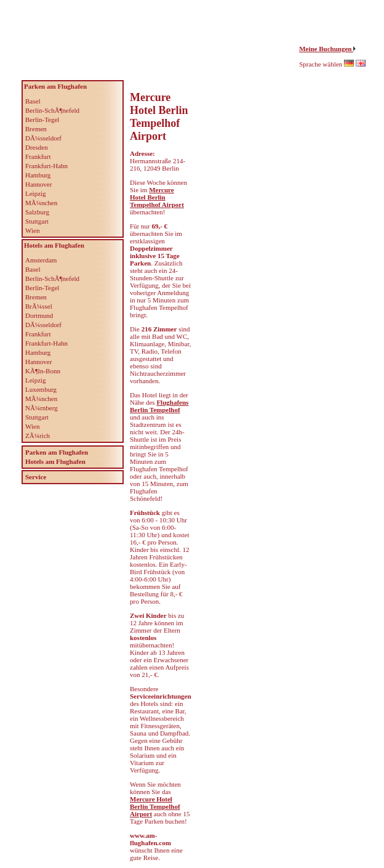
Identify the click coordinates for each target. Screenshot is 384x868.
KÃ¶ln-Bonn (43, 371)
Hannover (38, 184)
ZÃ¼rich (38, 436)
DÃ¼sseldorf (43, 138)
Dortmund (39, 315)
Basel (33, 101)
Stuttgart (37, 221)
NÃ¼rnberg (42, 408)
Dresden (37, 147)
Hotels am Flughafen (55, 461)
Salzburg (37, 212)
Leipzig (36, 193)
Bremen (36, 129)
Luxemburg (41, 389)
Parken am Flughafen (57, 452)
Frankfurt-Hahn (46, 166)
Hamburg (38, 175)
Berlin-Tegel (42, 120)
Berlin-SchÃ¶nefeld (52, 110)
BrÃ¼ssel (39, 306)
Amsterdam (41, 260)
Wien (32, 230)
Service (36, 477)
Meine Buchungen (326, 49)
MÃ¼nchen (41, 203)
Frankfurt (38, 156)
